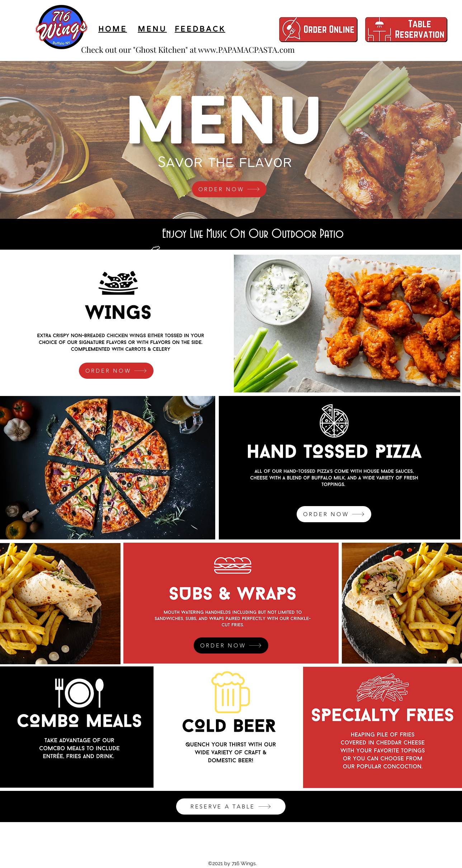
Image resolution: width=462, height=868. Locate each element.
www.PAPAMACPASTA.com (246, 49)
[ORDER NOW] (229, 189)
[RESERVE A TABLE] (231, 806)
